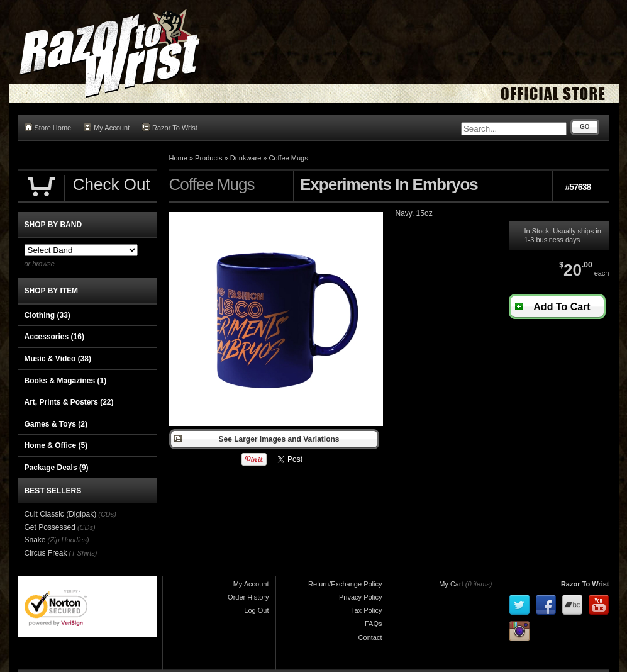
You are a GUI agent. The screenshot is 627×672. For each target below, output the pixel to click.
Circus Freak (46, 553)
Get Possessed (50, 527)
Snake (35, 540)
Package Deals (57, 468)
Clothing (47, 315)
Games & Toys (56, 424)
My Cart (451, 584)
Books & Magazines (66, 381)
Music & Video (58, 359)
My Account (107, 127)
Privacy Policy (360, 597)
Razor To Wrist (170, 127)
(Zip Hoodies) (69, 540)
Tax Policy (367, 610)
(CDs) (107, 514)
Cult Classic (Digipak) (61, 514)
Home (178, 158)
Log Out (256, 610)
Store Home (48, 127)
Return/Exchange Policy (345, 584)
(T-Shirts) (83, 553)
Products (208, 158)
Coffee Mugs (288, 158)
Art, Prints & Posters (69, 402)
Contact (370, 637)
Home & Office (56, 445)
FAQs (374, 624)
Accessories (54, 337)
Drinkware (246, 158)
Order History (248, 597)
